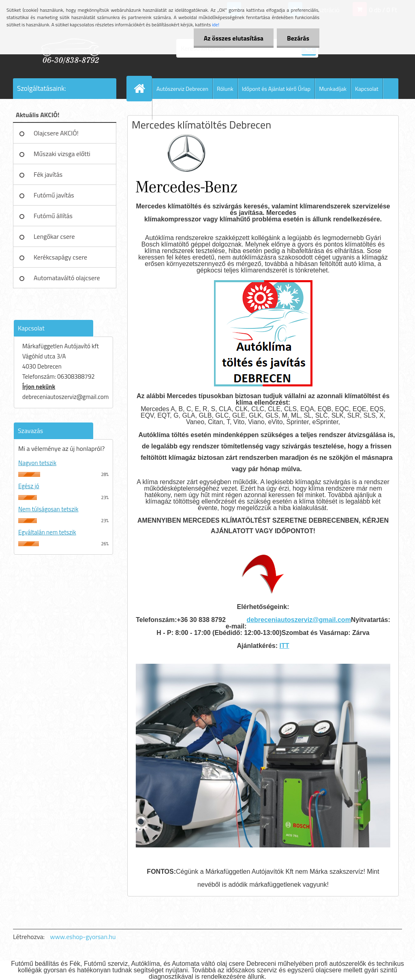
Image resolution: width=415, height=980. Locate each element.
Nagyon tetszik (37, 463)
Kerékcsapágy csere (60, 257)
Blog (143, 109)
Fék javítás (48, 174)
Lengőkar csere (54, 236)
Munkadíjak (333, 89)
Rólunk (225, 89)
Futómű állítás (53, 216)
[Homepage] (143, 88)
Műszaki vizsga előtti (62, 154)
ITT (284, 646)
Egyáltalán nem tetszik (47, 532)
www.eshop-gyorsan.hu (83, 937)
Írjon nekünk (39, 387)
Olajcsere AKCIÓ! (56, 133)
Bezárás (298, 38)
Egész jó (29, 486)
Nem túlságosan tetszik (48, 509)
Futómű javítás (54, 195)
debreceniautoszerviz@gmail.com (298, 620)
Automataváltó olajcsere (67, 278)
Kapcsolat (367, 89)
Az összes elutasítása (234, 38)
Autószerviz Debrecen (182, 89)
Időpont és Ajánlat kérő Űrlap (276, 89)
